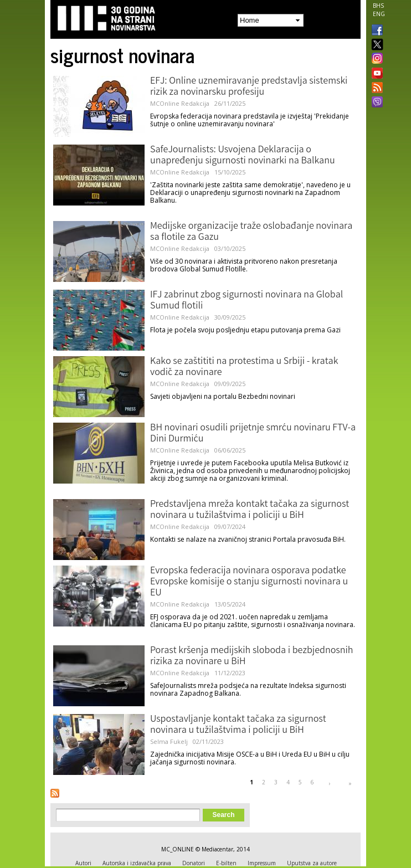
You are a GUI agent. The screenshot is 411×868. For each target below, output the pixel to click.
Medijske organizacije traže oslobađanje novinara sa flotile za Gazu (251, 232)
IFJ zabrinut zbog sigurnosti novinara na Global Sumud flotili (246, 301)
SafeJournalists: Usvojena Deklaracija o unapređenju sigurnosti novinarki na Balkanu (243, 156)
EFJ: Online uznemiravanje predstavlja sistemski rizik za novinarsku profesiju (249, 87)
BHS (378, 6)
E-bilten (226, 863)
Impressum (262, 863)
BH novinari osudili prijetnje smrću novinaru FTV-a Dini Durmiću (253, 434)
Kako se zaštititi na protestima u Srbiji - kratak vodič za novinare (244, 367)
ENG (379, 14)
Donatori (194, 863)
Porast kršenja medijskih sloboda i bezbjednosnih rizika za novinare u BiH (252, 656)
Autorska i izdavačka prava (137, 863)
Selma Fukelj (169, 741)
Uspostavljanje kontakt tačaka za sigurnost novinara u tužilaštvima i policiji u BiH (238, 725)
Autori (83, 863)
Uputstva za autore (312, 863)
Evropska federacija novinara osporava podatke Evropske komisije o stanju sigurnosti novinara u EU (249, 582)
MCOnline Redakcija (180, 103)
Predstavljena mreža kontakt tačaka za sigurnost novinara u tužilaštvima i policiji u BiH (250, 510)
